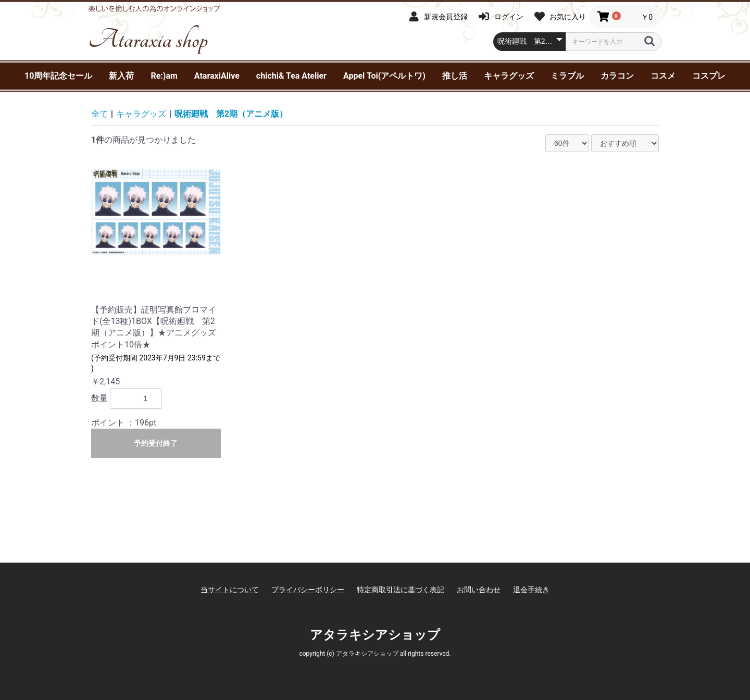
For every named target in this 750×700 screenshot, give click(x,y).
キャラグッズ (509, 76)
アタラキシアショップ (375, 635)
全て (99, 114)
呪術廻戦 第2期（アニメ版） (231, 114)
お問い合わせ (479, 590)
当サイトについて (230, 590)
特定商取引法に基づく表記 (401, 590)
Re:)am (164, 76)
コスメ (663, 76)
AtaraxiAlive (217, 76)
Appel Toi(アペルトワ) (384, 76)
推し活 (455, 76)
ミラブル (567, 76)
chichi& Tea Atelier (291, 76)
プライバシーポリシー (308, 590)
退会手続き (531, 590)
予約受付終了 (156, 443)
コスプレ (709, 76)
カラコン (617, 76)
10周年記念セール (58, 76)
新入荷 (121, 76)
